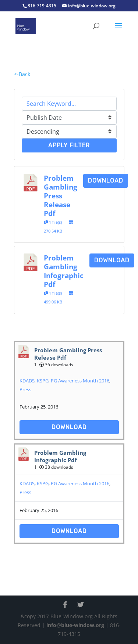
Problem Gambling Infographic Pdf (64, 271)
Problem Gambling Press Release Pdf (61, 196)
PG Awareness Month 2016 (80, 381)
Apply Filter (69, 145)
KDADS (27, 381)
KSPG (43, 381)
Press (25, 389)
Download (106, 181)
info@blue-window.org (75, 625)
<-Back (22, 74)
